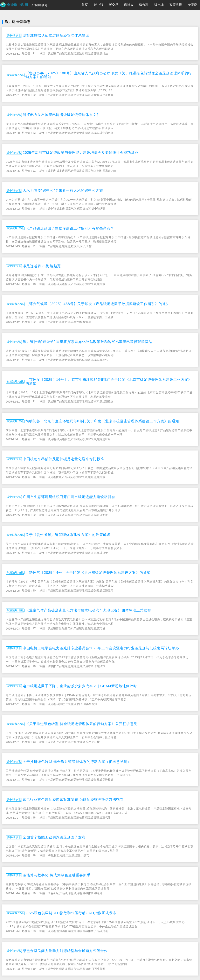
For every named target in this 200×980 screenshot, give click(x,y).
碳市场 (159, 5)
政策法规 (176, 5)
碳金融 (144, 5)
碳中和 (98, 5)
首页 (85, 5)
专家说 (192, 5)
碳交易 (114, 5)
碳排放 (129, 5)
